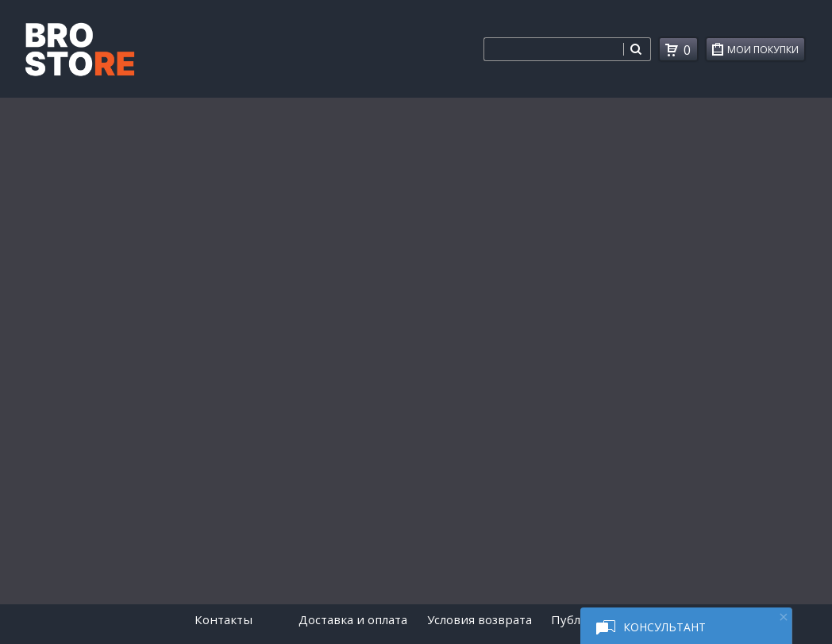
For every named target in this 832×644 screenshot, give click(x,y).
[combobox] (553, 49)
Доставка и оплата (353, 619)
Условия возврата (480, 619)
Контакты (223, 619)
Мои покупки (766, 52)
